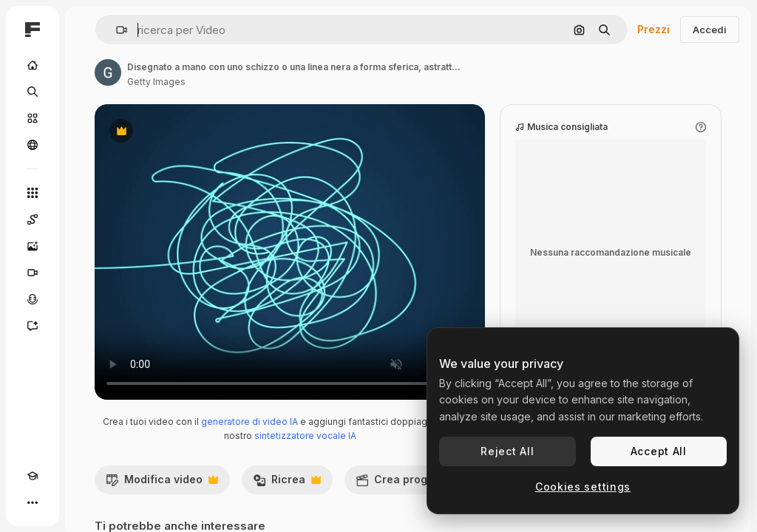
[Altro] (33, 502)
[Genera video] (33, 273)
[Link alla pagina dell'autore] (108, 72)
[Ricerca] (33, 92)
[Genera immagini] (33, 246)
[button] (116, 30)
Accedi (710, 30)
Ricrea (287, 483)
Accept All (659, 451)
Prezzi (654, 29)
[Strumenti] (33, 193)
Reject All (507, 451)
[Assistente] (33, 326)
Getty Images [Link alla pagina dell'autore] (156, 82)
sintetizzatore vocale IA (305, 436)
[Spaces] (33, 219)
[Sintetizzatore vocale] (33, 299)
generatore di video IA (249, 422)
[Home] (33, 65)
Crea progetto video (425, 483)
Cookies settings (583, 487)
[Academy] (33, 476)
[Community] (33, 145)
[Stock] (33, 118)
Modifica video (162, 483)
